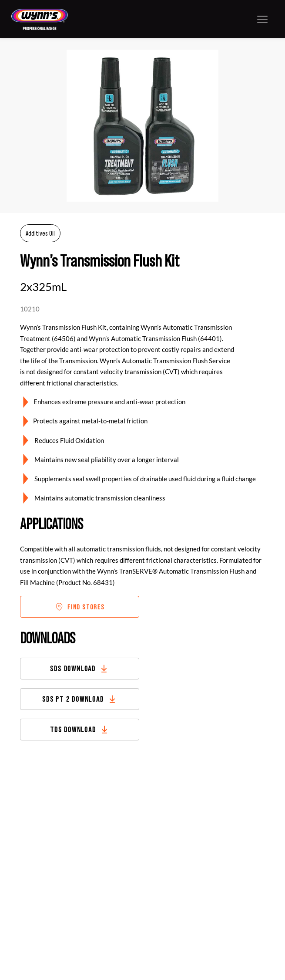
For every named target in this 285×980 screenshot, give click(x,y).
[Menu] (263, 19)
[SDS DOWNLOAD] (80, 669)
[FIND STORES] (80, 607)
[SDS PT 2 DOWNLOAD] (80, 699)
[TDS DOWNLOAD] (80, 730)
